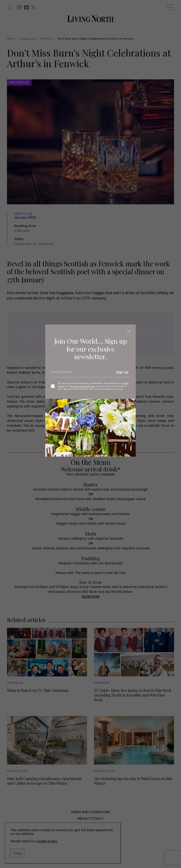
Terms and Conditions (83, 386)
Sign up (122, 372)
